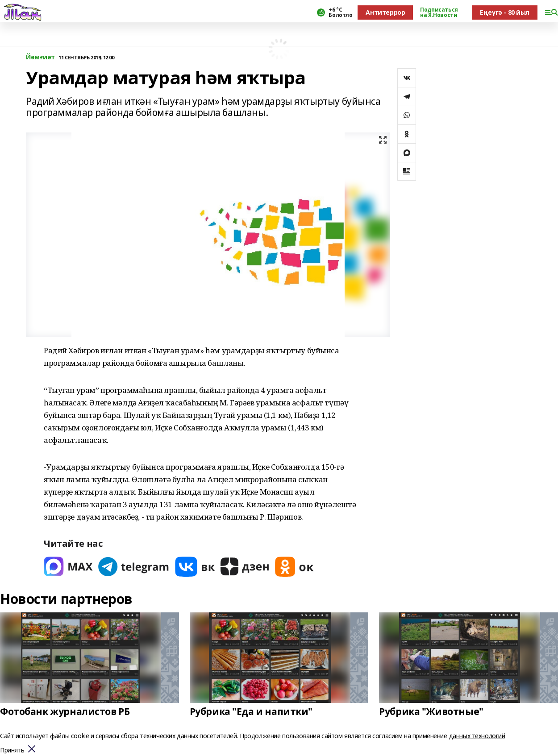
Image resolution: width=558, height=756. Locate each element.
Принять (12, 750)
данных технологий (477, 736)
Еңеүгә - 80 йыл (505, 12)
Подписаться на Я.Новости (439, 12)
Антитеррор (385, 12)
